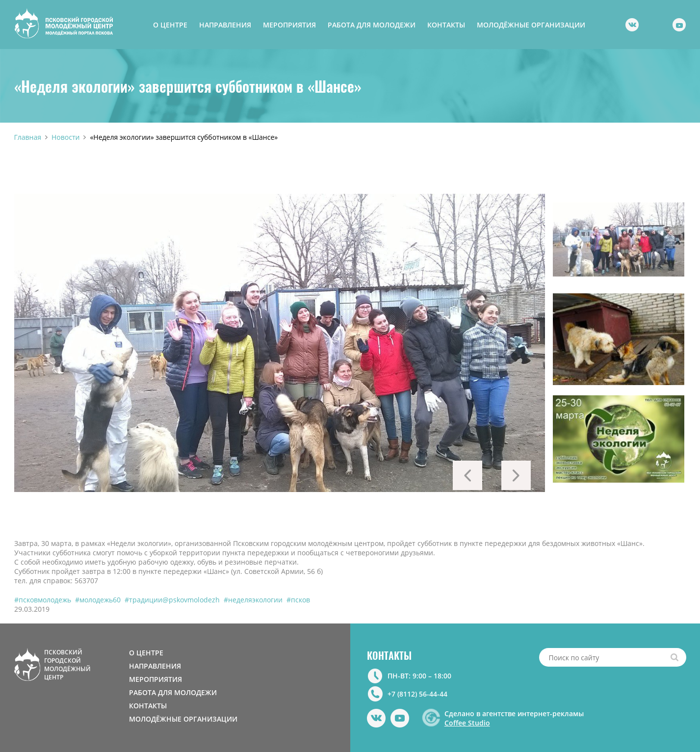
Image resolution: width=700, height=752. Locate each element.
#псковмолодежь (43, 600)
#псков (298, 600)
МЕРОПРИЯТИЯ (289, 25)
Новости (65, 137)
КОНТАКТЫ (446, 25)
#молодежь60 (98, 600)
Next (516, 475)
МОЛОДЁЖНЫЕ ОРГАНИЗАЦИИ (531, 25)
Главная (28, 137)
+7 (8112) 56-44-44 (417, 694)
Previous (467, 475)
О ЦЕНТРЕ (170, 25)
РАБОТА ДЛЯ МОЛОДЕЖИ (372, 25)
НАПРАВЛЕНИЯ (225, 25)
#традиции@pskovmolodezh (172, 600)
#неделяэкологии (253, 600)
